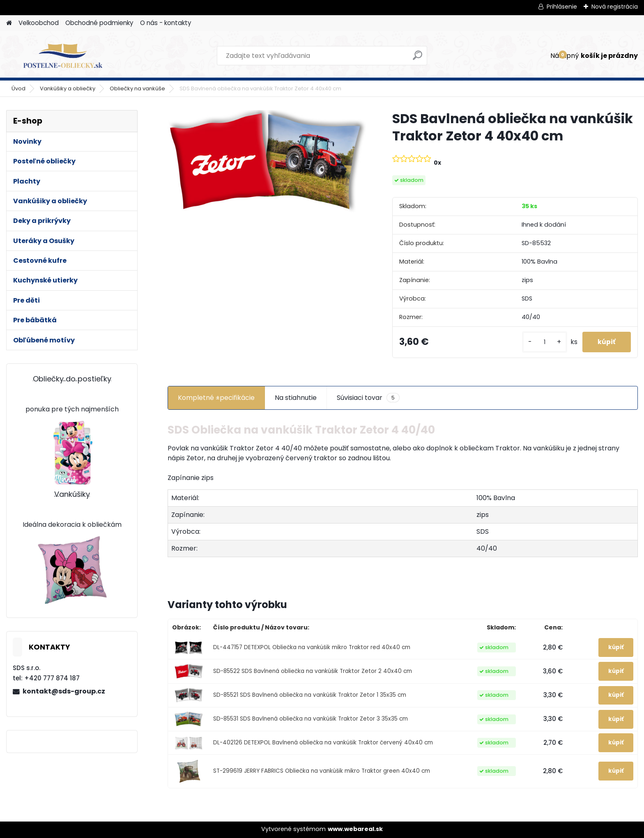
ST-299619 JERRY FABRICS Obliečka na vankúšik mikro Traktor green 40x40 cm (322, 771)
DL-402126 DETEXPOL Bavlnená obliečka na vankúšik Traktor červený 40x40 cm (323, 743)
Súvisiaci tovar (368, 398)
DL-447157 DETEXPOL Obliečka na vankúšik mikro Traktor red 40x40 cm (312, 647)
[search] (417, 59)
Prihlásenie (562, 7)
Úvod (18, 88)
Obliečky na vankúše (137, 88)
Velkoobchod (39, 23)
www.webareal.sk (355, 829)
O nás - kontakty (166, 23)
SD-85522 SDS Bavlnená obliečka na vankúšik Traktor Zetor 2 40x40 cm (313, 671)
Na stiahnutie (296, 398)
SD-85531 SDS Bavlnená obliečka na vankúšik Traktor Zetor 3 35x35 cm (310, 719)
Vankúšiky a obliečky (68, 88)
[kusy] (542, 342)
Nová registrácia (615, 7)
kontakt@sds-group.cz (64, 691)
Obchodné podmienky (99, 23)
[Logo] (63, 56)
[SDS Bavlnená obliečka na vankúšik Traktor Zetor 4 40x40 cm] (267, 161)
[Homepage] (9, 23)
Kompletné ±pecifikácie (216, 398)
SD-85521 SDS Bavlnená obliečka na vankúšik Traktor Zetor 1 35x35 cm (310, 695)
